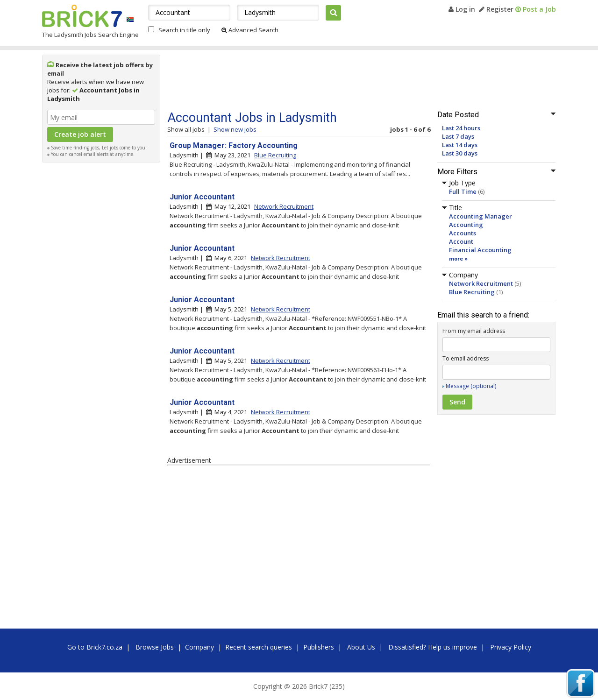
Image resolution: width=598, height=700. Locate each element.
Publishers (319, 647)
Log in (462, 9)
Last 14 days (460, 145)
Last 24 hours (461, 128)
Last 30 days (460, 153)
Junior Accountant (202, 197)
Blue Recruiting (472, 292)
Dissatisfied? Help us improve (433, 647)
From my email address (474, 331)
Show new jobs (235, 129)
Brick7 (82, 16)
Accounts (463, 233)
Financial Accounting (480, 250)
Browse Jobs (155, 647)
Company (199, 647)
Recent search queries (259, 647)
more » (458, 258)
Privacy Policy (511, 647)
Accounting (466, 225)
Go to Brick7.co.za (95, 647)
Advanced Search (250, 30)
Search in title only (184, 30)
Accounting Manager (481, 216)
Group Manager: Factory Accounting (234, 145)
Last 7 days (458, 136)
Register (496, 9)
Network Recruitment (481, 283)
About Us (361, 647)
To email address (466, 358)
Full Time (463, 191)
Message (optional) (471, 386)
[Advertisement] (101, 307)
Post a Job (536, 9)
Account (461, 241)
